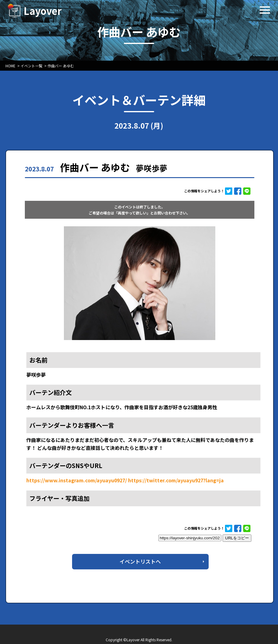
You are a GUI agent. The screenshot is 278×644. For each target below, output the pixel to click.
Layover (43, 11)
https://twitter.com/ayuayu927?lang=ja (176, 480)
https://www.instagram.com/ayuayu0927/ (77, 480)
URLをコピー (237, 538)
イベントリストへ (140, 561)
